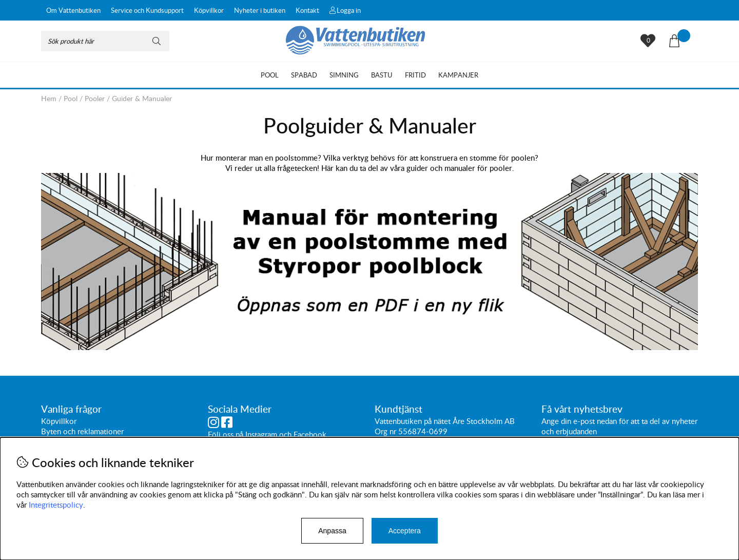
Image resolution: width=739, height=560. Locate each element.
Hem (49, 98)
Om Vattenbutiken (73, 10)
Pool (270, 75)
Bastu (382, 75)
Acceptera (405, 531)
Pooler (95, 98)
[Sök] (105, 41)
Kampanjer (458, 75)
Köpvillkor (209, 10)
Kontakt (307, 10)
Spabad (304, 75)
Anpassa (332, 531)
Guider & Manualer (142, 98)
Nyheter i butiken (260, 10)
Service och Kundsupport (147, 10)
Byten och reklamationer (82, 432)
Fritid (415, 75)
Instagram (261, 435)
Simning (344, 75)
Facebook (310, 435)
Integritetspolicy (56, 505)
